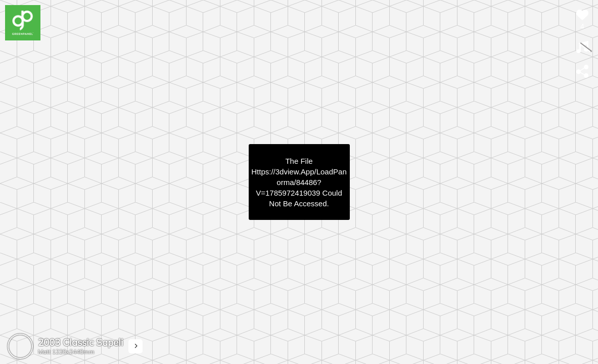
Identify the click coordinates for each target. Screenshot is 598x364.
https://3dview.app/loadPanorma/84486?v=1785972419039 (299, 182)
